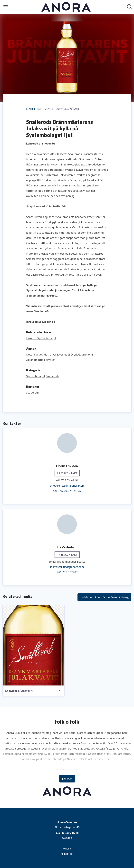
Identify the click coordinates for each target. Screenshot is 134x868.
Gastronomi (86, 354)
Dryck (74, 354)
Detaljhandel (34, 354)
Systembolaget (36, 376)
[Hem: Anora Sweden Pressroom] (66, 7)
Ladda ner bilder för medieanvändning (104, 597)
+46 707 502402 (67, 572)
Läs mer (67, 779)
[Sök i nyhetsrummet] (129, 7)
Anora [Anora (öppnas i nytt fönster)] (67, 848)
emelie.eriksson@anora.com (67, 486)
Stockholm (33, 392)
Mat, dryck (50, 354)
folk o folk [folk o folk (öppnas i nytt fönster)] (67, 854)
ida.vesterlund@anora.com (67, 567)
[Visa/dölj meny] (6, 7)
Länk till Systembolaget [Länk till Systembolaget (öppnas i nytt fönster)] (41, 338)
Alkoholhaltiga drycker (40, 360)
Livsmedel (63, 354)
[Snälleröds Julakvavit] (33, 645)
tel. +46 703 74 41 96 (67, 491)
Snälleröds (53, 376)
